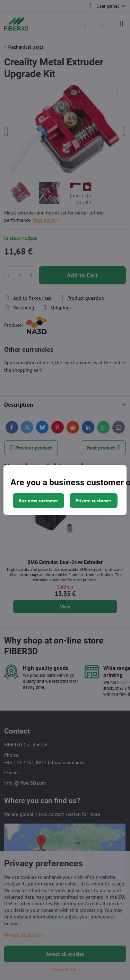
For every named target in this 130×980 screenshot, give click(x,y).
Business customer (38, 501)
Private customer (93, 501)
